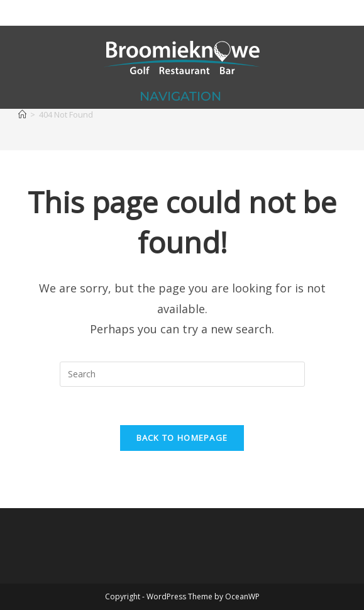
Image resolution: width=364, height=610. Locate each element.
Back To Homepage (182, 438)
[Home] (22, 114)
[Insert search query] (182, 374)
